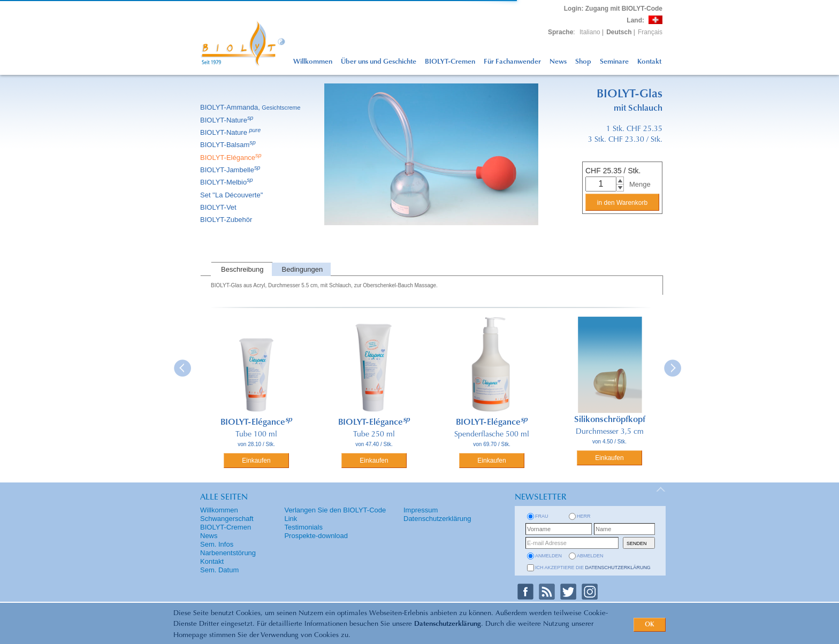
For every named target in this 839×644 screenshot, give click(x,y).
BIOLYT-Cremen (450, 62)
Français (650, 32)
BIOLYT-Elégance (232, 158)
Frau (542, 516)
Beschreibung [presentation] (242, 269)
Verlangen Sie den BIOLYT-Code (335, 510)
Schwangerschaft (227, 519)
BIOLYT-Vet (219, 207)
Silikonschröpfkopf (610, 420)
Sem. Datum (219, 570)
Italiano (590, 32)
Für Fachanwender (512, 62)
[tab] (241, 269)
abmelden (590, 556)
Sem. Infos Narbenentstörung (228, 549)
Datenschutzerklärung (448, 624)
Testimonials (303, 527)
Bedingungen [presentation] (303, 269)
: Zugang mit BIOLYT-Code (613, 9)
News (558, 62)
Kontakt (649, 62)
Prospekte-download (316, 536)
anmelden (548, 556)
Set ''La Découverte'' (232, 195)
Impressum (421, 510)
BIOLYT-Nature (227, 120)
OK (650, 625)
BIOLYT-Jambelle (231, 170)
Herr (584, 516)
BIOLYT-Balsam (229, 145)
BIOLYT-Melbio (227, 182)
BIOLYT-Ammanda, (251, 107)
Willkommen (313, 62)
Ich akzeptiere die (593, 568)
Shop (583, 62)
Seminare (614, 62)
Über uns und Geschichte (379, 62)
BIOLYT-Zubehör (227, 220)
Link (291, 519)
